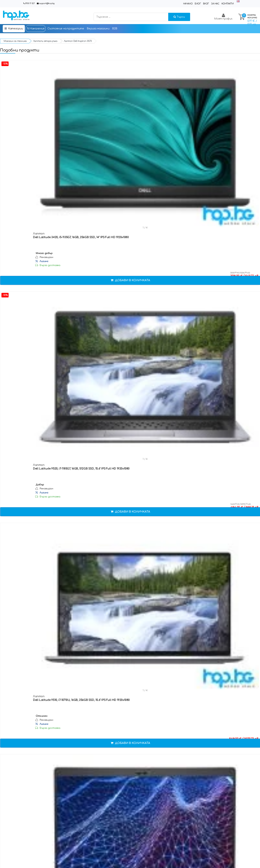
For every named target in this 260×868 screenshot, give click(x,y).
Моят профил (223, 17)
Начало (188, 4)
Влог (206, 4)
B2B (115, 29)
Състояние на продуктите (66, 29)
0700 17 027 (30, 3)
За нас (215, 4)
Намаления (36, 28)
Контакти (228, 4)
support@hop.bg (47, 3)
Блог (198, 4)
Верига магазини (98, 29)
